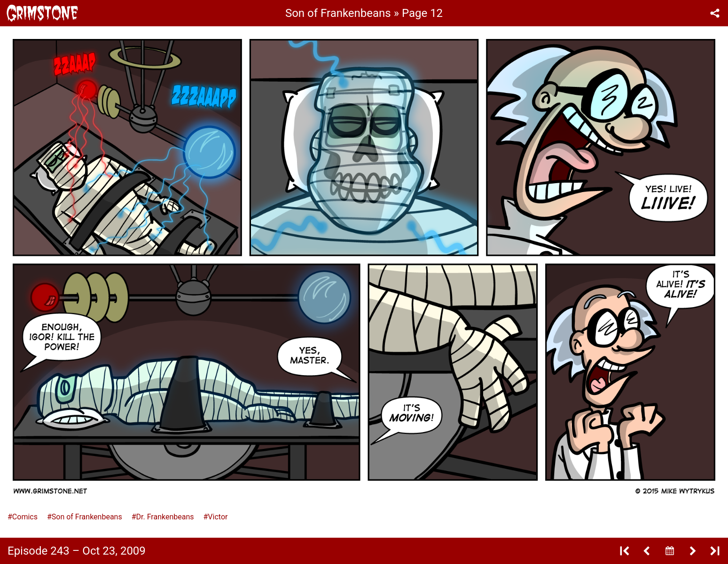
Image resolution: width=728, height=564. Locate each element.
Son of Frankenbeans (87, 517)
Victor (218, 517)
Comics (25, 517)
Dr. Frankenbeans (165, 517)
